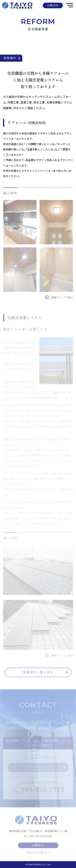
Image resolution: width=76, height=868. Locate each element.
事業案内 (12, 58)
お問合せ (53, 5)
